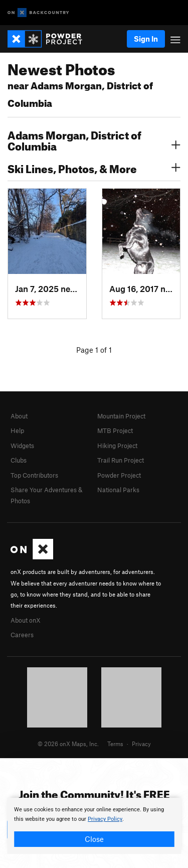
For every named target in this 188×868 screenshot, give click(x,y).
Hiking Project (117, 446)
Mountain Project (121, 416)
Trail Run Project (121, 460)
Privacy (141, 744)
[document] (94, 826)
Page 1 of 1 (94, 350)
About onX (26, 620)
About (19, 416)
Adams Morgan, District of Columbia (94, 139)
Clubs (19, 460)
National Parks (118, 490)
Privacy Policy (105, 819)
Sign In (146, 39)
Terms (115, 744)
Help (17, 430)
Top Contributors (34, 475)
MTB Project (115, 430)
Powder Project (119, 475)
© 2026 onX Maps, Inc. (68, 744)
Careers (22, 635)
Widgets (22, 446)
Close (94, 839)
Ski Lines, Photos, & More (94, 168)
